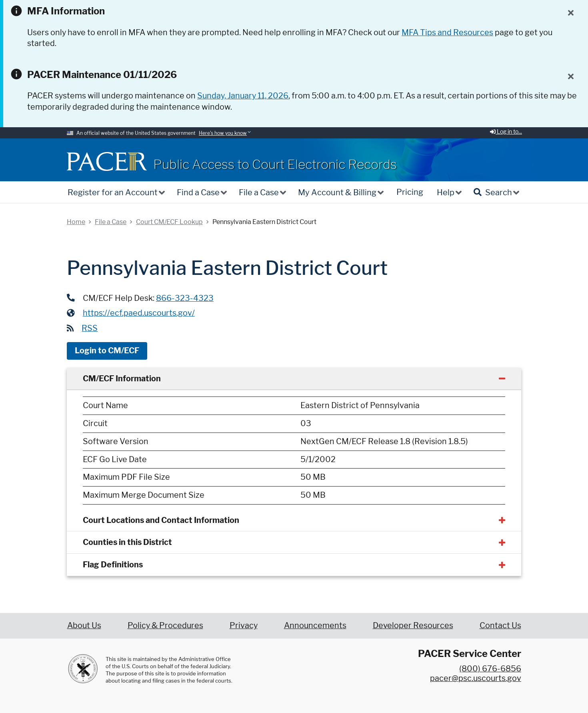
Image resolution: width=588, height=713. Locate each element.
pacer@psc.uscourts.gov (476, 678)
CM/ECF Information (122, 379)
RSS (90, 328)
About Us (84, 625)
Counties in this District (127, 542)
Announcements (315, 625)
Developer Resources (413, 625)
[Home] (107, 161)
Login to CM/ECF (107, 350)
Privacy (244, 625)
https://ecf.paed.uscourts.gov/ (139, 313)
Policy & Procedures (165, 625)
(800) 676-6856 (490, 669)
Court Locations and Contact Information (161, 520)
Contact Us (500, 625)
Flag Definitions (113, 565)
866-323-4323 (185, 298)
